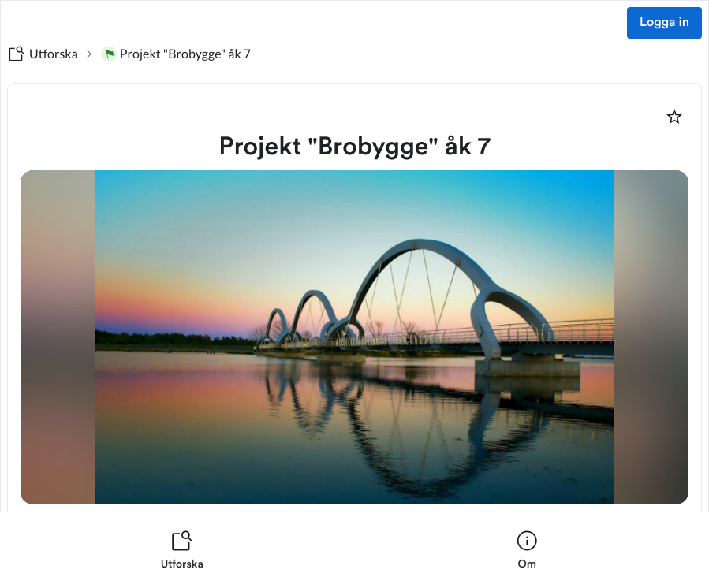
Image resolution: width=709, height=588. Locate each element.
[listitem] (182, 550)
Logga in (664, 23)
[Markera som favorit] (674, 117)
